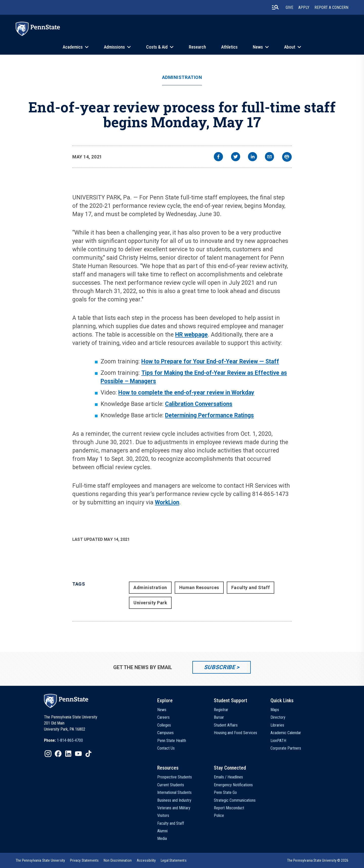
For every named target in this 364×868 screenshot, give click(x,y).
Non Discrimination (118, 860)
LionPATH (278, 741)
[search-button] (275, 7)
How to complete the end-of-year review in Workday (186, 393)
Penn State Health (172, 741)
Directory (278, 717)
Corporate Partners (286, 748)
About (290, 47)
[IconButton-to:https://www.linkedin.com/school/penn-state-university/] (68, 754)
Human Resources (199, 587)
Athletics (229, 47)
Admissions (114, 47)
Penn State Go (225, 792)
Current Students (171, 785)
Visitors (163, 815)
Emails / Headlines (228, 777)
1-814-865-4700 (70, 740)
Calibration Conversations (199, 404)
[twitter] (236, 157)
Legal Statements (174, 860)
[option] (63, 740)
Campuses (165, 733)
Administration (182, 77)
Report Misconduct (229, 808)
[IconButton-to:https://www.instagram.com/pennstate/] (48, 754)
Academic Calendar (286, 733)
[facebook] (218, 157)
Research (197, 47)
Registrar (221, 710)
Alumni (162, 831)
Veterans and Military (174, 808)
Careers (163, 717)
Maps (275, 710)
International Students (174, 792)
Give (289, 7)
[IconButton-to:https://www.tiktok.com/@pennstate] (88, 754)
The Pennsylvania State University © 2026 (318, 860)
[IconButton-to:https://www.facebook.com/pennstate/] (58, 754)
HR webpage (191, 335)
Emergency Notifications (233, 785)
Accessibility (146, 860)
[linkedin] (253, 157)
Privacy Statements (84, 860)
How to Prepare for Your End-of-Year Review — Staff (210, 361)
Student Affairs (226, 725)
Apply (304, 7)
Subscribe (220, 667)
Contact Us (166, 748)
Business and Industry (174, 800)
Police (219, 815)
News (258, 47)
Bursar (219, 717)
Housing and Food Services (235, 733)
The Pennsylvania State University (40, 860)
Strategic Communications (235, 800)
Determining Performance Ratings (209, 415)
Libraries (277, 725)
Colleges (164, 725)
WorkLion (167, 502)
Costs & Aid (157, 47)
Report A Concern (331, 7)
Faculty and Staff (251, 587)
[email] (269, 157)
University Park (150, 603)
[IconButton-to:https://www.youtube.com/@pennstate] (78, 754)
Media (162, 839)
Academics (73, 47)
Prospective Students (175, 777)
